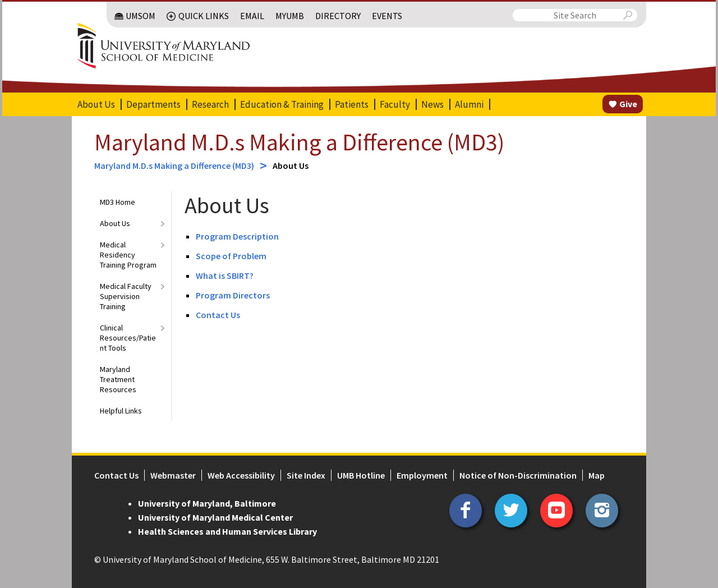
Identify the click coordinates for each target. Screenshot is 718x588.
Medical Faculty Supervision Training (126, 296)
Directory (338, 16)
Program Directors (233, 295)
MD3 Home (118, 202)
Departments (153, 104)
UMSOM (141, 16)
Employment (422, 475)
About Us (96, 104)
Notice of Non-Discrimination (518, 475)
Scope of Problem (231, 256)
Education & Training (282, 104)
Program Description (237, 236)
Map (597, 475)
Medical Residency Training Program (128, 255)
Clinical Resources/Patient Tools (128, 338)
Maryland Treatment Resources (118, 379)
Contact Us (218, 315)
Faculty (395, 104)
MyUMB (290, 16)
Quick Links (204, 16)
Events (387, 16)
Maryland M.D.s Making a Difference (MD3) (299, 142)
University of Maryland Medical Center (215, 517)
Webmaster (173, 475)
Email (252, 16)
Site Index (306, 475)
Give (628, 104)
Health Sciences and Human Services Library (227, 531)
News (432, 104)
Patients (352, 104)
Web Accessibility (241, 475)
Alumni (469, 104)
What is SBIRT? (225, 275)
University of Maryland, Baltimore (207, 503)
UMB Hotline (361, 475)
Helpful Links (121, 411)
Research (210, 104)
